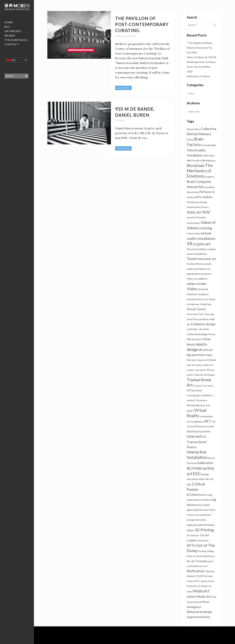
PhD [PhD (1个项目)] (204, 437)
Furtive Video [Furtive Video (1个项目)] (194, 234)
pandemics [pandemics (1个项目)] (206, 274)
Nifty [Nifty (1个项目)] (189, 339)
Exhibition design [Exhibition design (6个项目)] (203, 324)
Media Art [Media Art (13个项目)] (201, 591)
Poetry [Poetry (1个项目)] (190, 279)
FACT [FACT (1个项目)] (197, 581)
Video (121, 120)
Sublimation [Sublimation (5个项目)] (205, 463)
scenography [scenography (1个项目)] (206, 416)
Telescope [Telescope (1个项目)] (209, 314)
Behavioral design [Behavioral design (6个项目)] (199, 612)
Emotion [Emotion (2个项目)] (197, 339)
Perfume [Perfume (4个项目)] (205, 192)
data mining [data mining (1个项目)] (193, 192)
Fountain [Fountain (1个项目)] (201, 218)
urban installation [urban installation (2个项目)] (197, 254)
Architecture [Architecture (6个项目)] (196, 495)
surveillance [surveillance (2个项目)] (201, 279)
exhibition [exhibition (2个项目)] (207, 395)
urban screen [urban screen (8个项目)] (196, 284)
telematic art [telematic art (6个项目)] (207, 259)
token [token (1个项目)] (204, 581)
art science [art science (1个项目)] (197, 365)
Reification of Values (198, 76)
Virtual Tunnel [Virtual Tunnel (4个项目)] (196, 309)
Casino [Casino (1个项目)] (190, 581)
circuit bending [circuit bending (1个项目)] (200, 556)
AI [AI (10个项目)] (201, 350)
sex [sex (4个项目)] (189, 160)
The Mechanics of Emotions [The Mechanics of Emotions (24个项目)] (200, 171)
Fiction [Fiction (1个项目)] (190, 140)
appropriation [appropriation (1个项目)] (193, 274)
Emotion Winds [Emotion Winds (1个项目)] (194, 264)
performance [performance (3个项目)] (206, 525)
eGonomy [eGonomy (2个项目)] (203, 540)
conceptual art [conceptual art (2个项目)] (203, 515)
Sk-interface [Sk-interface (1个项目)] (193, 535)
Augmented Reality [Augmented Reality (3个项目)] (199, 617)
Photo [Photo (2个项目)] (212, 334)
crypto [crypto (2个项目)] (191, 370)
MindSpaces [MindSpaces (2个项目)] (209, 160)
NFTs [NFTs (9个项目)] (191, 545)
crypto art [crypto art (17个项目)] (202, 244)
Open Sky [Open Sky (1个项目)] (199, 375)
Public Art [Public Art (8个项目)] (194, 212)
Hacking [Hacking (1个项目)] (202, 551)
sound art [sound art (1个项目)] (191, 218)
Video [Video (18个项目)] (192, 289)
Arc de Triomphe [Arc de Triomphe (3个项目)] (197, 561)
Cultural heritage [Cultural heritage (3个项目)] (197, 334)
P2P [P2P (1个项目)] (189, 391)
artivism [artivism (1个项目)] (191, 400)
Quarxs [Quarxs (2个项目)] (201, 360)
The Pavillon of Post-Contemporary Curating (142, 24)
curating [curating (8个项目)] (206, 228)
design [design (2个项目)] (205, 474)
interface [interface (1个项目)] (198, 505)
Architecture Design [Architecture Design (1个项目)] (197, 202)
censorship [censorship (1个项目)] (208, 426)
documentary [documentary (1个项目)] (194, 223)
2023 (190, 71)
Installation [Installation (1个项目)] (192, 299)
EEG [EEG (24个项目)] (197, 474)
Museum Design (127, 36)
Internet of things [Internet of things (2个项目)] (197, 586)
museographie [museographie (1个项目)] (209, 145)
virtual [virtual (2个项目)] (209, 576)
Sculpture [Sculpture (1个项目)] (209, 177)
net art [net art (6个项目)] (208, 350)
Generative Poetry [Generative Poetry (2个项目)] (198, 207)
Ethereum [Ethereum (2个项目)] (203, 510)
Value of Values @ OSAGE (202, 57)
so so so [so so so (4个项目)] (203, 289)
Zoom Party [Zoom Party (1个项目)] (193, 319)
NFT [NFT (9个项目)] (208, 421)
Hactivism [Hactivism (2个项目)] (197, 390)
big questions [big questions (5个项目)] (196, 355)
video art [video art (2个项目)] (208, 365)
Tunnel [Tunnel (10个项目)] (192, 259)
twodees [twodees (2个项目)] (210, 187)
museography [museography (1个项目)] (194, 395)
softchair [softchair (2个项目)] (192, 329)
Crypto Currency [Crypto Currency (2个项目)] (203, 386)
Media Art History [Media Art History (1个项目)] (202, 500)
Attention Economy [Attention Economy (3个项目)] (199, 431)
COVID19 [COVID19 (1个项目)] (199, 576)
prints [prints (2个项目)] (211, 581)
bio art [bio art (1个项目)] (211, 556)
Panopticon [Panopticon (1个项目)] (203, 294)
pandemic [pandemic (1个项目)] (204, 319)
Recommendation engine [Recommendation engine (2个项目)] (201, 249)
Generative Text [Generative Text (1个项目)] (195, 314)
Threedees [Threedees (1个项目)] (201, 400)
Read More (123, 88)
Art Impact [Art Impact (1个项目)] (210, 375)
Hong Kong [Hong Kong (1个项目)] (206, 304)
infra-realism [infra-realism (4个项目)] (204, 197)
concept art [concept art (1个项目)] (201, 370)
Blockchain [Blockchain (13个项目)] (196, 165)
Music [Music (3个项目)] (190, 530)
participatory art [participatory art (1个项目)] (202, 269)
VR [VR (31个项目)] (190, 244)
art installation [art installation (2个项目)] (195, 422)
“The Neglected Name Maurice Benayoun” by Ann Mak (200, 48)
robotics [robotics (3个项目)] (192, 294)
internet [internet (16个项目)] (194, 436)
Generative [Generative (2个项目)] (193, 129)
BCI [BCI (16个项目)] (190, 468)
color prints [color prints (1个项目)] (204, 329)
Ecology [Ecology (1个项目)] (191, 520)
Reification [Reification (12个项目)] (196, 571)
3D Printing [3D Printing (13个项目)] (204, 530)
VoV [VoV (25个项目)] (206, 212)
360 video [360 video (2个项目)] (209, 155)
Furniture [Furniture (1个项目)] (196, 161)
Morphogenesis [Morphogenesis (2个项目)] (196, 405)
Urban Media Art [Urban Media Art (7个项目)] (199, 596)
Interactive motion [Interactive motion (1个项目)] (196, 479)
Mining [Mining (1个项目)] (199, 426)
